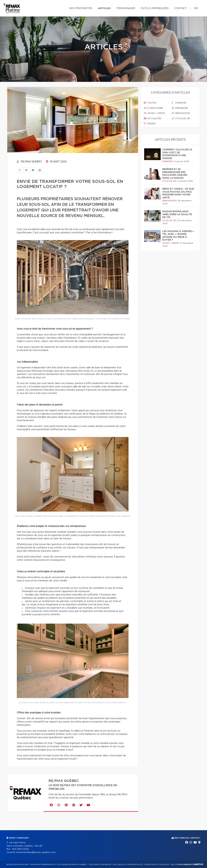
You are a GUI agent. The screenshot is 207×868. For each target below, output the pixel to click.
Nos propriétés (81, 8)
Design (150, 124)
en (196, 8)
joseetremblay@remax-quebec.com (36, 852)
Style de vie (181, 118)
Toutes (150, 103)
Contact (181, 8)
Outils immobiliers (155, 8)
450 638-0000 (20, 849)
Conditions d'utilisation (156, 865)
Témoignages (126, 8)
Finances (179, 103)
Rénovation (181, 113)
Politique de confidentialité (128, 865)
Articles (104, 8)
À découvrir (153, 108)
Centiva (198, 864)
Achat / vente (154, 113)
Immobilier (180, 108)
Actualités (153, 118)
